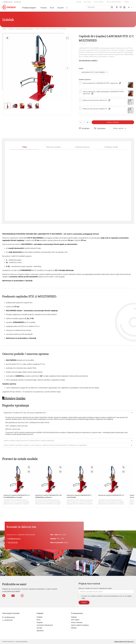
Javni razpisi (87, 2)
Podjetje (44, 8)
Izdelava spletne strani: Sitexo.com (124, 642)
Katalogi (79, 2)
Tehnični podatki (53, 147)
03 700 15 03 (17, 2)
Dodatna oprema (82, 147)
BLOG (52, 8)
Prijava (84, 603)
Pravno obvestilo (99, 2)
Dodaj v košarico (113, 122)
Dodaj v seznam (120, 128)
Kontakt (39, 628)
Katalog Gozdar (14, 398)
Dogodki (60, 8)
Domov (4, 29)
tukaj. (83, 598)
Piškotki (127, 2)
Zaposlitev (40, 631)
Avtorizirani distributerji (45, 625)
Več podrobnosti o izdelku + (88, 60)
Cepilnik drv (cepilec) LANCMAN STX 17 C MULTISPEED (50, 29)
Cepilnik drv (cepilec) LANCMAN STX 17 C (111, 495)
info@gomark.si (8, 2)
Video (25, 147)
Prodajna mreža (111, 147)
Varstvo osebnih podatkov (114, 2)
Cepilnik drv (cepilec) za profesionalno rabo (21, 29)
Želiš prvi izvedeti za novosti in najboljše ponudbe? (95, 588)
